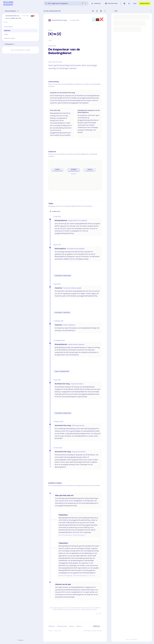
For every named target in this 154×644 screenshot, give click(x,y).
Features (72, 626)
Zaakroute (7, 31)
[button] (3, 17)
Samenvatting (8, 27)
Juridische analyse (9, 38)
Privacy (50, 631)
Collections (52, 626)
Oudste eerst (55, 211)
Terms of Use (58, 631)
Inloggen (21, 640)
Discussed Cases (62, 626)
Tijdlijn (6, 34)
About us (79, 626)
